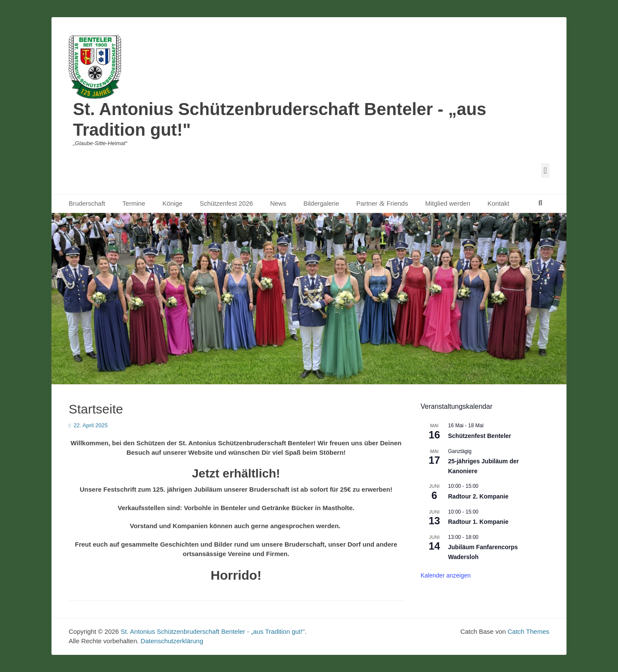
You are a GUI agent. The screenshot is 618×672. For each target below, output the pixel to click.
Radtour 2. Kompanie (478, 496)
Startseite (96, 409)
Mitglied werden (448, 203)
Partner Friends (382, 203)
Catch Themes (529, 631)
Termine (134, 203)
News (278, 203)
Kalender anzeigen (446, 575)
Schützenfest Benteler (480, 436)
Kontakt (498, 203)
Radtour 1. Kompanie (478, 522)
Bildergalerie (321, 203)
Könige (172, 203)
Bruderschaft (87, 203)
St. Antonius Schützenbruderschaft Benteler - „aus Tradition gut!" (213, 631)
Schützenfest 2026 (226, 203)
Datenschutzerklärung (172, 641)
